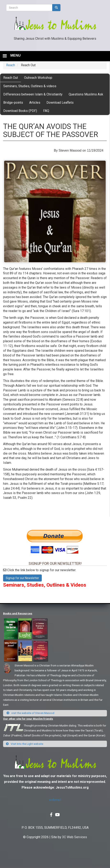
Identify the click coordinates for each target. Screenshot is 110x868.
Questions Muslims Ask (86, 94)
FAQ (46, 111)
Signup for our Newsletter (22, 578)
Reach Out (11, 78)
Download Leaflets (60, 103)
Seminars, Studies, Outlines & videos (30, 86)
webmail (55, 800)
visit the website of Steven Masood (30, 713)
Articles (35, 103)
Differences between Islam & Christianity (33, 94)
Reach (11, 65)
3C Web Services (75, 837)
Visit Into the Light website (25, 744)
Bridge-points (13, 103)
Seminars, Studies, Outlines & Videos (45, 585)
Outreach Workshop (38, 78)
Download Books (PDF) (20, 111)
